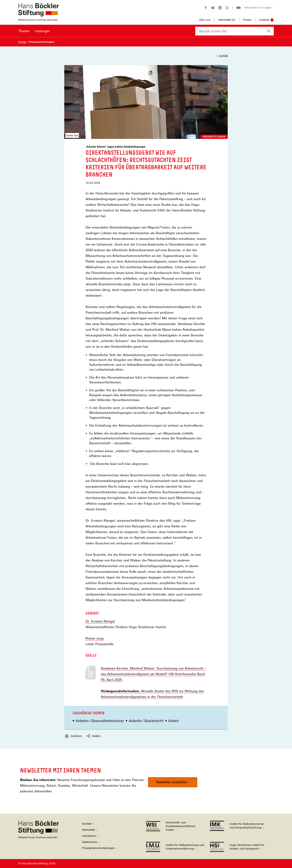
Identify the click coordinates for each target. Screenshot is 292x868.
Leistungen (42, 31)
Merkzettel (89, 830)
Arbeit (173, 721)
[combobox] (230, 31)
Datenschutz (90, 842)
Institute (264, 20)
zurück (223, 56)
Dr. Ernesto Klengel (100, 621)
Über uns (205, 20)
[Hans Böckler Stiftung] (39, 837)
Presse (247, 20)
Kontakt (87, 824)
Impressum (89, 836)
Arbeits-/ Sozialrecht (146, 721)
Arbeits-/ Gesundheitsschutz (99, 721)
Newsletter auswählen (171, 782)
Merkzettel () (227, 20)
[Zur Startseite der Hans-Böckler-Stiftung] (39, 19)
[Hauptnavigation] (34, 31)
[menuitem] (24, 34)
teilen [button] (94, 736)
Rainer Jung (95, 638)
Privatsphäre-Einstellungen (98, 848)
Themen (24, 31)
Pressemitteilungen (214, 137)
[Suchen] (269, 31)
